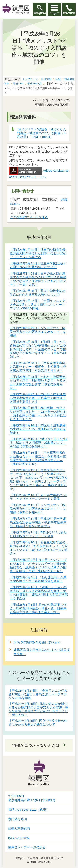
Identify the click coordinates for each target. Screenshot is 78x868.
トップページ (30, 79)
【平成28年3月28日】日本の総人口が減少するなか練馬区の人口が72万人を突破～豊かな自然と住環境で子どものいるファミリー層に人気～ (38, 709)
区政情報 (46, 79)
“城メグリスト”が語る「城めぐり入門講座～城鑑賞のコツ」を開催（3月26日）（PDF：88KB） (41, 133)
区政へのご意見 (19, 838)
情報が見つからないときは (36, 745)
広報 (58, 79)
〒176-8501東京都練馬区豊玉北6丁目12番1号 (32, 798)
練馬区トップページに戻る (27, 847)
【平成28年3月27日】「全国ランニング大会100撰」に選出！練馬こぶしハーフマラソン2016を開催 (38, 694)
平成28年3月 (35, 84)
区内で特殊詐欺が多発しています (37, 642)
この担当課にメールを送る (29, 217)
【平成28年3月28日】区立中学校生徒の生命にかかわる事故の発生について (38, 723)
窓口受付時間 (17, 819)
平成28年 (18, 84)
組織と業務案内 (19, 828)
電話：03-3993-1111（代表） (29, 810)
